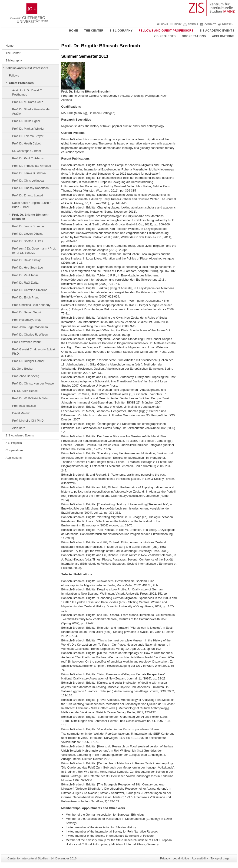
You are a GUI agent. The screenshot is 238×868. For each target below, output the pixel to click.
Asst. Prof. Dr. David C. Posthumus (27, 92)
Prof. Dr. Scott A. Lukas (27, 241)
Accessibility (200, 858)
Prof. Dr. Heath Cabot (26, 143)
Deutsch (228, 24)
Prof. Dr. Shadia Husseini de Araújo (31, 111)
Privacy (165, 858)
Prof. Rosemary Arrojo (27, 320)
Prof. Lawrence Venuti (27, 342)
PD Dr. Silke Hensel (25, 391)
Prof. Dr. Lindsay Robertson (30, 188)
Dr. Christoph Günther (26, 151)
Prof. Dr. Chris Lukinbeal (28, 181)
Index (178, 24)
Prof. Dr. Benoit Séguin (27, 312)
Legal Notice (181, 858)
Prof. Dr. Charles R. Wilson (30, 335)
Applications (223, 36)
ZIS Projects (165, 36)
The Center (94, 31)
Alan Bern (19, 428)
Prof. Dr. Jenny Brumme (28, 226)
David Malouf (21, 413)
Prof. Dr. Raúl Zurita (25, 283)
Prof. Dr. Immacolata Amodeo (31, 166)
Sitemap (193, 24)
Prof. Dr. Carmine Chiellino (30, 290)
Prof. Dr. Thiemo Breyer (28, 136)
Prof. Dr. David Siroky (26, 260)
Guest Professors (21, 83)
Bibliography (121, 31)
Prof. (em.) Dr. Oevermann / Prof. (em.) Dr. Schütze (34, 251)
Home (165, 24)
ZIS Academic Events (217, 31)
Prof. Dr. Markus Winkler (28, 129)
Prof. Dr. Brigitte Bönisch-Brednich (30, 217)
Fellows (14, 75)
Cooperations (194, 36)
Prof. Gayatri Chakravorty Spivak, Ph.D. (34, 351)
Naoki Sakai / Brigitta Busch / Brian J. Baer (31, 205)
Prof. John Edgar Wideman (30, 327)
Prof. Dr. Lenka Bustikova (29, 173)
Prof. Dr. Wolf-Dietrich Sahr (30, 398)
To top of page (220, 858)
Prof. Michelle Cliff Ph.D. (28, 421)
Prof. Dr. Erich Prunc (26, 297)
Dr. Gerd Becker (23, 369)
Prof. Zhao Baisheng (26, 376)
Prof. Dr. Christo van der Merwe (33, 383)
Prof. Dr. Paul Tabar (25, 275)
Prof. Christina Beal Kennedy (31, 305)
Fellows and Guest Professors (166, 31)
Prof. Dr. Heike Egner (26, 121)
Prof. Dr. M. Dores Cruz (28, 102)
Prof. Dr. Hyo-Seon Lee (27, 267)
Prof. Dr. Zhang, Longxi (27, 195)
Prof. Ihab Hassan (24, 406)
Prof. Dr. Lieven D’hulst (27, 234)
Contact (210, 24)
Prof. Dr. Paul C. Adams (28, 158)
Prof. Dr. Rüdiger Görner (28, 361)
